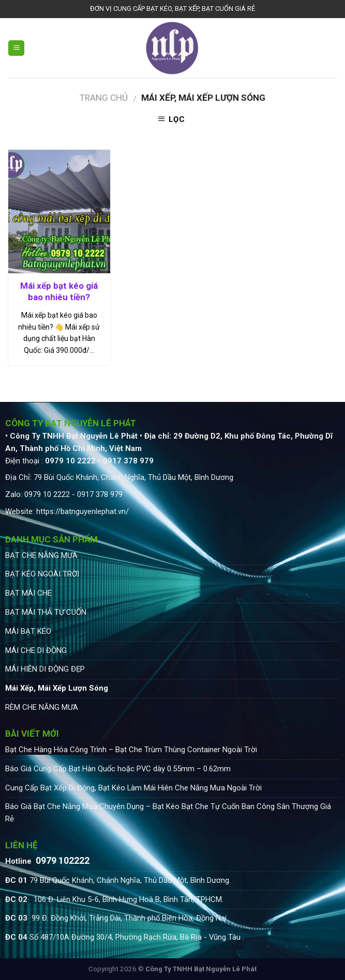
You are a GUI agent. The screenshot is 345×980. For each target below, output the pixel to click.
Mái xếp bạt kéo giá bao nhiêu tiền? (59, 291)
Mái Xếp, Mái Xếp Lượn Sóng (57, 688)
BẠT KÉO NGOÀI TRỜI (42, 574)
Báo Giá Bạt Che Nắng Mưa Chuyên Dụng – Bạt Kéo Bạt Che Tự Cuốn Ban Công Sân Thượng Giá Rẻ (168, 813)
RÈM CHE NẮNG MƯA (42, 707)
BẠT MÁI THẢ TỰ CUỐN (46, 612)
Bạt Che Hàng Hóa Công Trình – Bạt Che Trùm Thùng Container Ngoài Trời (131, 750)
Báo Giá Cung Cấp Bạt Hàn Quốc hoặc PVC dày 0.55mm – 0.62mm (118, 769)
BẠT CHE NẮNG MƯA (41, 555)
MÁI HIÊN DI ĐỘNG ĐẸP (45, 669)
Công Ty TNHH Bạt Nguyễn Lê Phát (201, 969)
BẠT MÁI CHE (28, 593)
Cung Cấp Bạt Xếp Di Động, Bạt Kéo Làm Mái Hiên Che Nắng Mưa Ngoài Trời (133, 788)
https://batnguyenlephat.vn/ (82, 511)
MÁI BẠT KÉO (28, 631)
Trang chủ (104, 98)
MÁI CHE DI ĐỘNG (36, 650)
